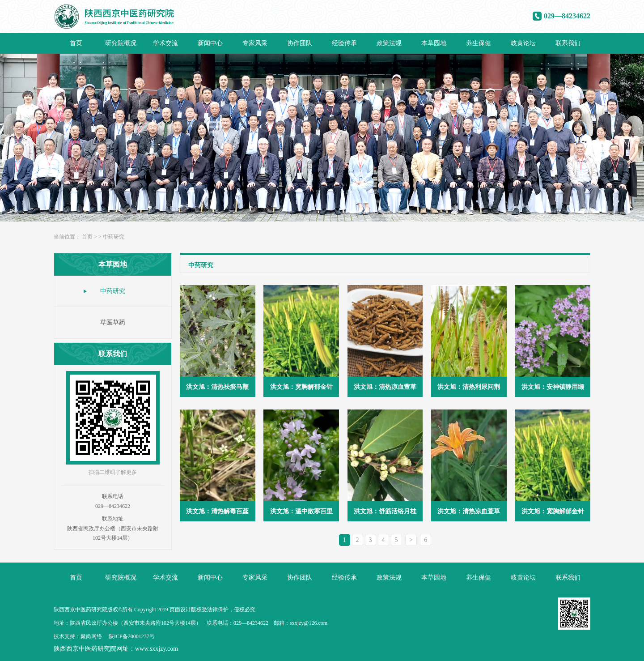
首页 (76, 43)
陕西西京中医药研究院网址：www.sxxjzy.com (116, 649)
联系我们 (568, 43)
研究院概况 (121, 43)
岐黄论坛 (523, 43)
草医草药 (113, 322)
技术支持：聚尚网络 (78, 636)
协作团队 (300, 43)
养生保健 (479, 43)
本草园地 (434, 43)
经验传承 (344, 43)
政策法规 (389, 43)
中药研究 (114, 237)
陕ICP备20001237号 (132, 636)
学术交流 (165, 43)
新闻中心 (210, 43)
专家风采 (255, 43)
